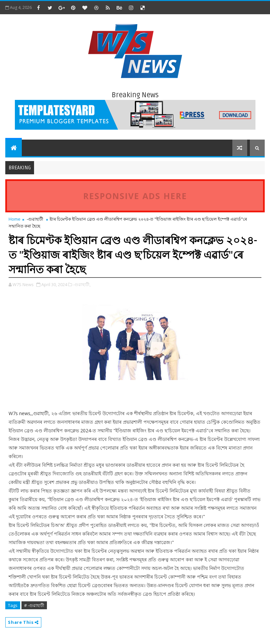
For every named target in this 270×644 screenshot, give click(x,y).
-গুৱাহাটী (35, 219)
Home (15, 219)
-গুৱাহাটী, (82, 284)
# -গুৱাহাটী (34, 605)
